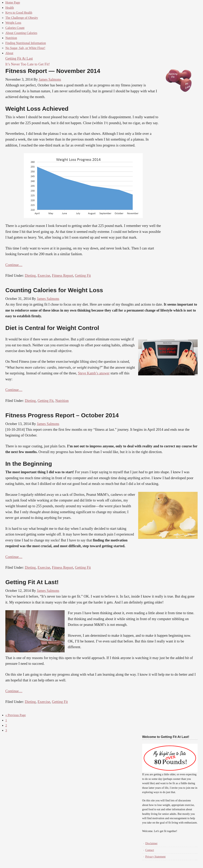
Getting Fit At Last (19, 59)
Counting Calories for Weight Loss (54, 290)
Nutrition (62, 401)
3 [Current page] (6, 730)
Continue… (14, 265)
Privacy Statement (155, 857)
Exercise (44, 276)
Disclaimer (151, 843)
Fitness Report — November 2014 (53, 71)
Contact (150, 850)
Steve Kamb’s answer (94, 373)
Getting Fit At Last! (32, 582)
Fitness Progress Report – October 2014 (62, 415)
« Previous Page (16, 715)
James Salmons (50, 79)
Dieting (30, 276)
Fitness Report (63, 276)
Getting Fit (83, 276)
